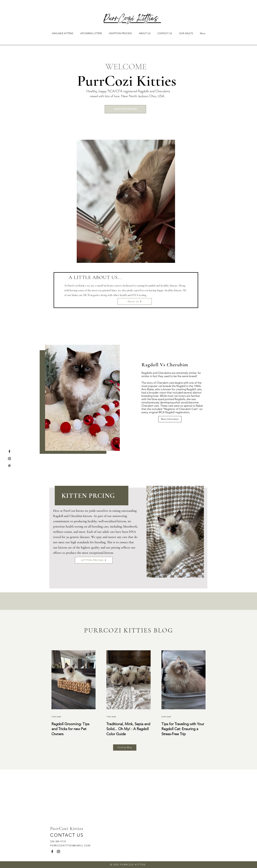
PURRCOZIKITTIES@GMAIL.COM (70, 846)
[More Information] (170, 419)
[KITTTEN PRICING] (94, 560)
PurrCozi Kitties (132, 19)
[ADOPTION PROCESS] (125, 109)
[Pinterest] (9, 466)
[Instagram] (9, 459)
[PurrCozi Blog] (125, 747)
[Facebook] (9, 451)
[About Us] (135, 301)
